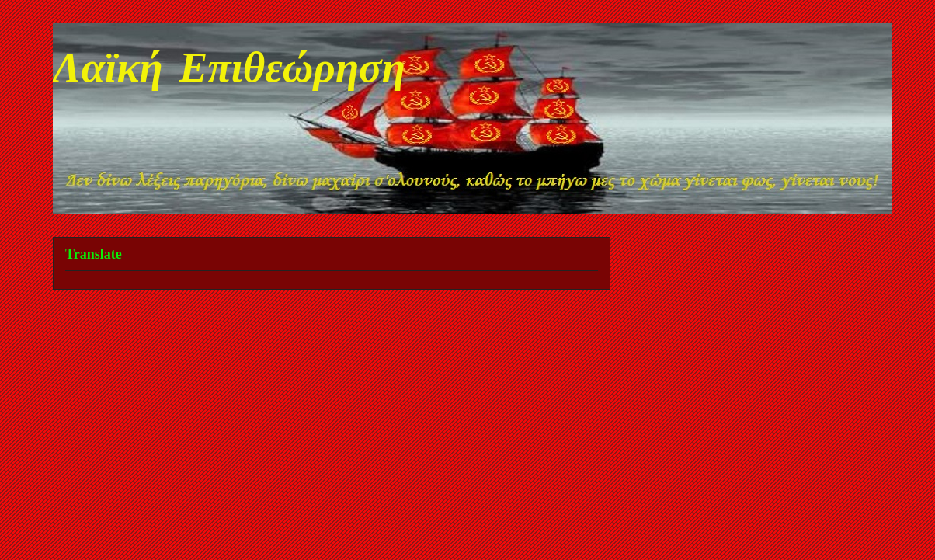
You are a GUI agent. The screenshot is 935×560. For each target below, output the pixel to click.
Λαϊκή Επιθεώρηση (229, 71)
